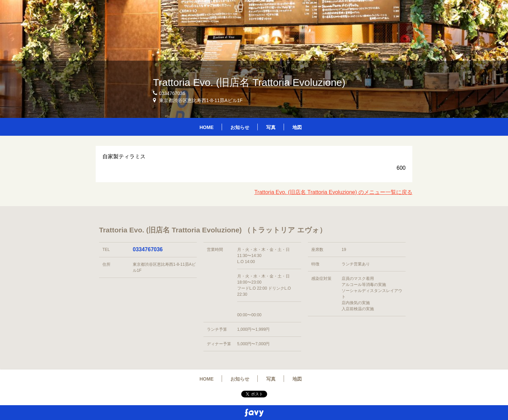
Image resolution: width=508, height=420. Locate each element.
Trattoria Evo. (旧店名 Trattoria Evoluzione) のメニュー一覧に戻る (333, 192)
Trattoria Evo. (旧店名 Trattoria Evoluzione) (249, 82)
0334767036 (148, 249)
